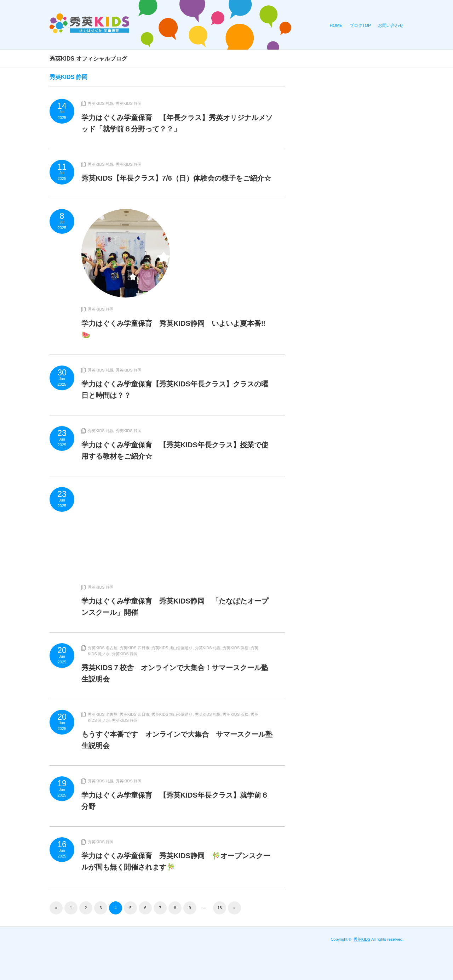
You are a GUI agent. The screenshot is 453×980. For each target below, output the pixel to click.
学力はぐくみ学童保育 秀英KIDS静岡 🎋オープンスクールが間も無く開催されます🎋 (176, 861)
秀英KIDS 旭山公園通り (172, 648)
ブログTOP (360, 26)
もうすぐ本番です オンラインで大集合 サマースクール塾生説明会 (177, 740)
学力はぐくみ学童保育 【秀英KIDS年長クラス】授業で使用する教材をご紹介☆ (175, 451)
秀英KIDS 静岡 (129, 103)
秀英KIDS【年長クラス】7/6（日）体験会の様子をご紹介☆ (176, 178)
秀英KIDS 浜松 (236, 648)
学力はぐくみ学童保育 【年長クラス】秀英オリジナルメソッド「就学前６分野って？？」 (177, 123)
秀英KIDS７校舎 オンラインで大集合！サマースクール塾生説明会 (175, 673)
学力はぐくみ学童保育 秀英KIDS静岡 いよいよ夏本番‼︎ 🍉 (177, 329)
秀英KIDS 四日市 (134, 648)
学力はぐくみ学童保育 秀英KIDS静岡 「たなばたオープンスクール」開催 (175, 607)
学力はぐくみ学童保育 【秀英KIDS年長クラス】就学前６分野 (175, 801)
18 (219, 908)
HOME (336, 26)
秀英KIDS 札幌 (101, 103)
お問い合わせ (391, 26)
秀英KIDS (362, 939)
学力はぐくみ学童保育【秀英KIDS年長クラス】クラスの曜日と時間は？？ (175, 390)
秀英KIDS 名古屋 (103, 648)
